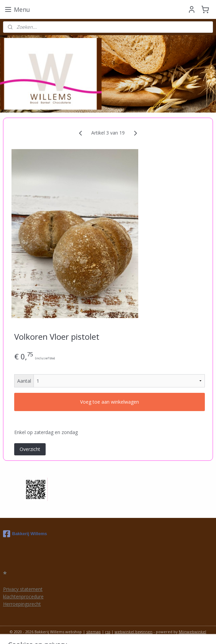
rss (108, 632)
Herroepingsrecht (22, 604)
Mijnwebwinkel (193, 632)
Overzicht (30, 449)
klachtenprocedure (23, 597)
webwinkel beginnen (134, 632)
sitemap (93, 632)
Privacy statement (23, 589)
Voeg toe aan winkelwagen (110, 402)
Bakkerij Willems (25, 534)
